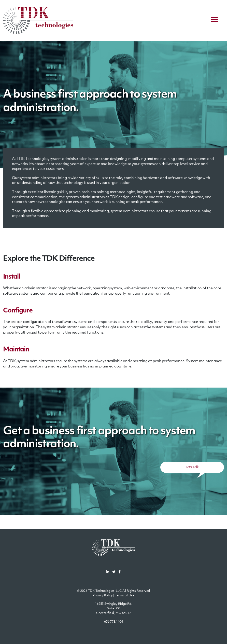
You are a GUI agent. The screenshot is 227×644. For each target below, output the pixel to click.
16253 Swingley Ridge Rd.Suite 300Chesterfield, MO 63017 (113, 609)
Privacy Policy (103, 596)
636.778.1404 (113, 622)
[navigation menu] (214, 20)
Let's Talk (192, 467)
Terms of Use (125, 596)
